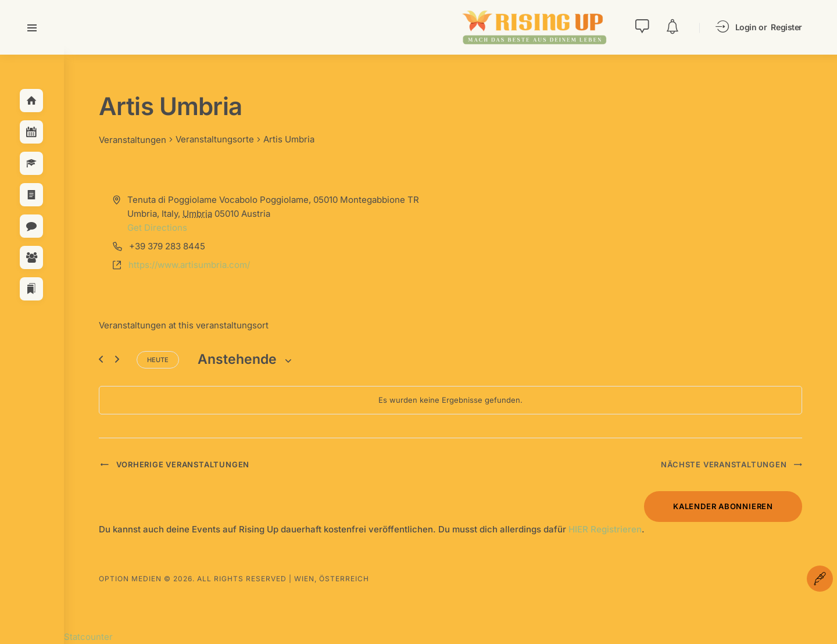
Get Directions (157, 228)
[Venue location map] (625, 239)
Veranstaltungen (133, 140)
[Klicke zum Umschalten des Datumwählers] (245, 359)
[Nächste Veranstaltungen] (117, 359)
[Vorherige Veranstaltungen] (101, 359)
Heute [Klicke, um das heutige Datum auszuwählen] (158, 360)
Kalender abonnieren (723, 506)
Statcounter (88, 637)
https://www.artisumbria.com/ (189, 265)
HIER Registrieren (605, 529)
